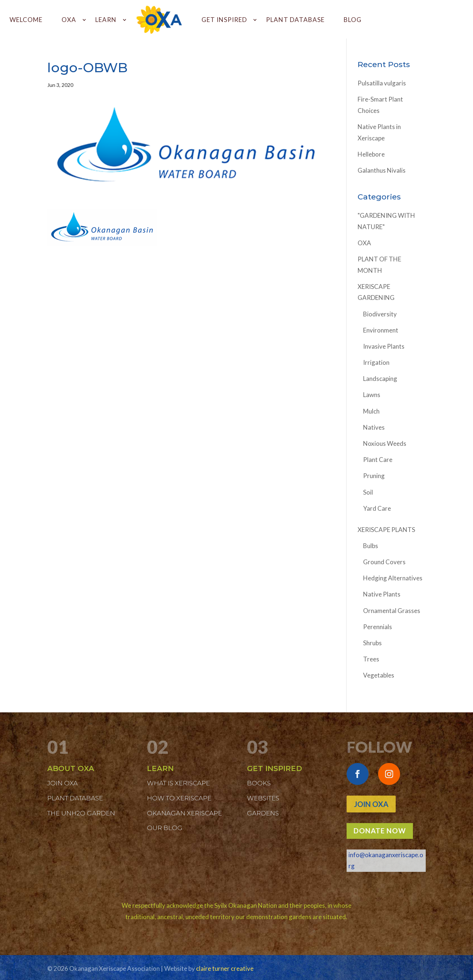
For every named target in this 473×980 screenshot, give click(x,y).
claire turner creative (225, 968)
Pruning (374, 476)
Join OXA (371, 804)
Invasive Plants (384, 346)
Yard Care (377, 508)
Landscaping (380, 379)
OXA (69, 20)
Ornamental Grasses (392, 611)
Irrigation (376, 362)
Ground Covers (384, 562)
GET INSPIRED (224, 20)
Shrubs (372, 643)
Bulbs (371, 546)
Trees (371, 659)
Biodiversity (380, 314)
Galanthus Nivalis (382, 170)
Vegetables (379, 675)
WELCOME (26, 20)
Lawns (372, 395)
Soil (368, 492)
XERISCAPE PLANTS (386, 530)
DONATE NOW (380, 831)
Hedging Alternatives (393, 578)
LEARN (106, 20)
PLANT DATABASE (295, 20)
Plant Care (378, 460)
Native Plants (382, 594)
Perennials (378, 627)
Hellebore (371, 154)
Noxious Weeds (385, 443)
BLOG (353, 20)
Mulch (371, 411)
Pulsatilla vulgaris (382, 83)
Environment (381, 330)
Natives (374, 427)
